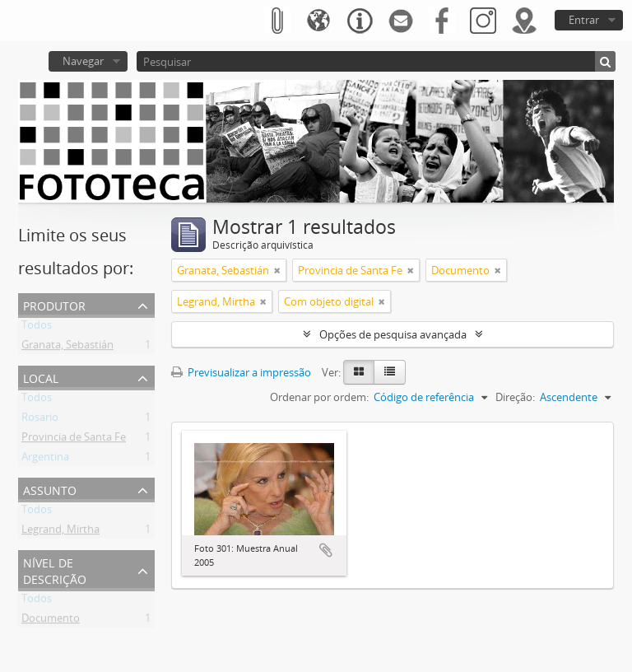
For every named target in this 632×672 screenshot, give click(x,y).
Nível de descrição (55, 569)
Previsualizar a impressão (241, 372)
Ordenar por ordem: (319, 397)
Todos (37, 328)
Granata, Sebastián (67, 348)
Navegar (83, 61)
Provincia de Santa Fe (74, 440)
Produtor (54, 304)
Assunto (50, 489)
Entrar (584, 20)
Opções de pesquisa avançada (393, 334)
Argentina (45, 460)
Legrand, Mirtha (60, 532)
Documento (51, 621)
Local (41, 377)
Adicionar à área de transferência (326, 550)
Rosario (40, 420)
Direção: (515, 397)
